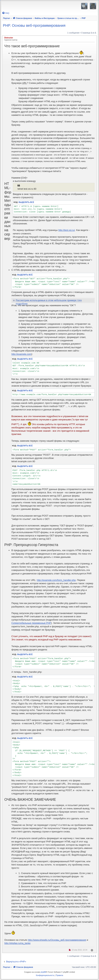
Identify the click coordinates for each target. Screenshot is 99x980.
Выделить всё (26, 202)
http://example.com (21, 354)
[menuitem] (6, 13)
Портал (7, 18)
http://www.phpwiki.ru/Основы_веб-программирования (57, 940)
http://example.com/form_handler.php (56, 580)
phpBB (43, 972)
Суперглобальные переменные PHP (31, 623)
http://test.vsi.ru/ (67, 230)
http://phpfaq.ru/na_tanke (17, 943)
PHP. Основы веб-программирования (34, 25)
